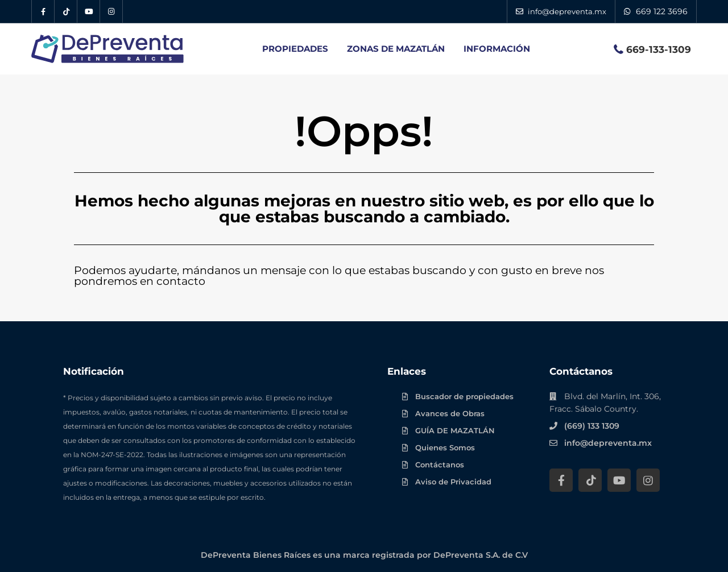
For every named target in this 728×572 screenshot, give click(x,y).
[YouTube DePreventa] (89, 11)
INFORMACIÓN (497, 49)
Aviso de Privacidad (453, 482)
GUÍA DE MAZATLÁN (455, 430)
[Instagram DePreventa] (111, 11)
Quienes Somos (445, 447)
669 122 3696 (662, 11)
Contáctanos (440, 465)
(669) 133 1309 (592, 426)
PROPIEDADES (295, 49)
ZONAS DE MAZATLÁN (396, 49)
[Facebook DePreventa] (43, 11)
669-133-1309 (659, 49)
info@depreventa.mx (608, 443)
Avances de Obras (450, 413)
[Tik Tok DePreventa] (66, 11)
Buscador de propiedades (464, 396)
